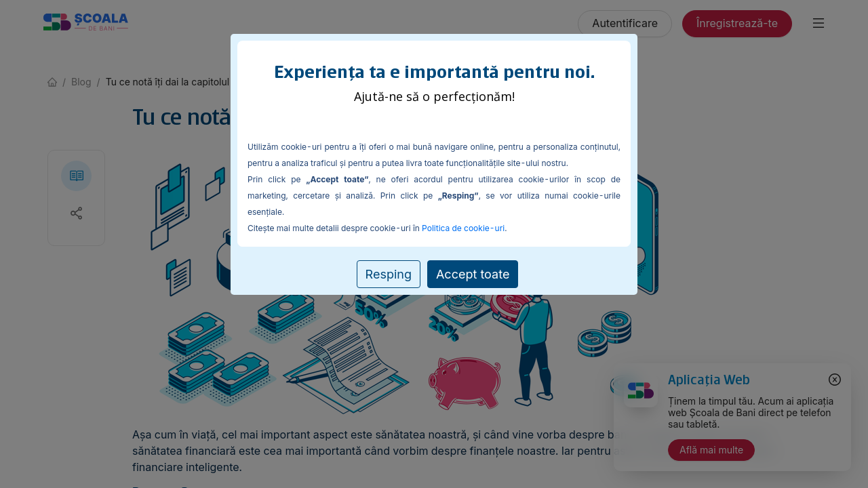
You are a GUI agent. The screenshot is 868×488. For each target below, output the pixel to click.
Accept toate (473, 274)
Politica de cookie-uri (463, 228)
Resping (389, 274)
